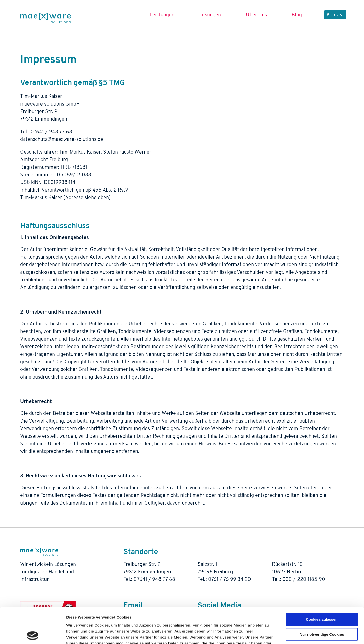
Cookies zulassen (322, 583)
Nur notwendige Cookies (322, 598)
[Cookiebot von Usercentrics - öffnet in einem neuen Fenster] (33, 634)
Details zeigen (269, 634)
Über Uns (256, 15)
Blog (297, 15)
